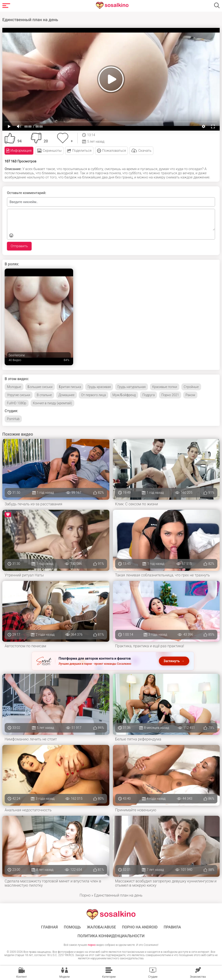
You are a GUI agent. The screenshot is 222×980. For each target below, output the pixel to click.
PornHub (13, 419)
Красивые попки (165, 387)
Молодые (14, 387)
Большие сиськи (40, 387)
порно (92, 944)
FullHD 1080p (17, 403)
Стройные (191, 387)
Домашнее (67, 395)
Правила (172, 927)
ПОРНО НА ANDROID (140, 927)
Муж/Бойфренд (124, 395)
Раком (190, 395)
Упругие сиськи (19, 395)
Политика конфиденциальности (111, 936)
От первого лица (93, 395)
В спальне (44, 395)
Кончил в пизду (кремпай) (52, 403)
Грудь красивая (99, 387)
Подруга (149, 395)
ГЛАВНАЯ (49, 927)
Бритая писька (70, 387)
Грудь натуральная (132, 387)
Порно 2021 (170, 395)
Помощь (72, 927)
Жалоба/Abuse (101, 927)
